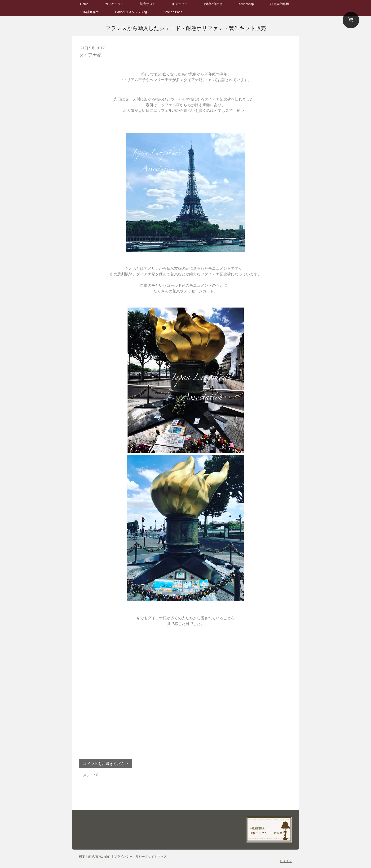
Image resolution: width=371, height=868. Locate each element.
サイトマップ (157, 856)
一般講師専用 (89, 12)
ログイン (286, 861)
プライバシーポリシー (129, 856)
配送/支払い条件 (100, 856)
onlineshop (246, 4)
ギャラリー (180, 4)
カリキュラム (114, 4)
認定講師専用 (280, 4)
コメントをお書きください (106, 764)
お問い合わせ (213, 4)
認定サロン (148, 4)
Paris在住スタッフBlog (131, 12)
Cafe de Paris (173, 12)
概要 (82, 856)
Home (84, 4)
